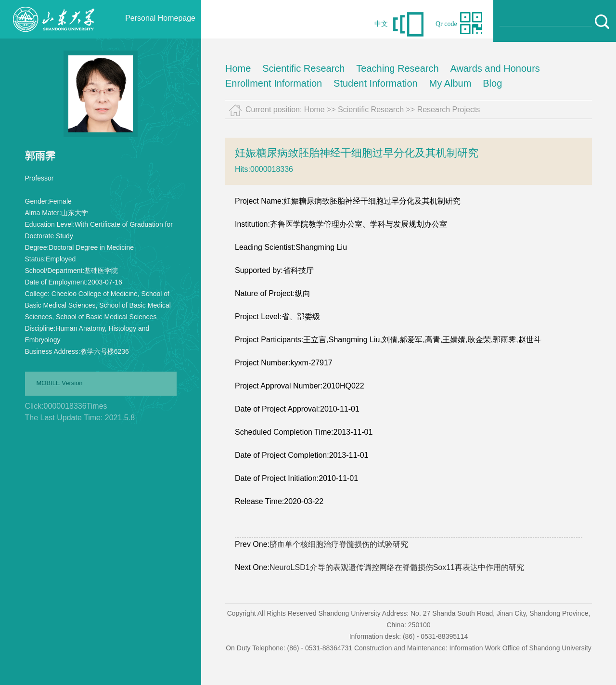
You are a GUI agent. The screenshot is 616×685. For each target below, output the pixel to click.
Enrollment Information (274, 83)
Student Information (376, 83)
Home (238, 68)
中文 (381, 24)
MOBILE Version (60, 383)
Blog (492, 83)
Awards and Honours (495, 68)
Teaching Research (397, 68)
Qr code (446, 24)
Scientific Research (303, 68)
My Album (450, 83)
